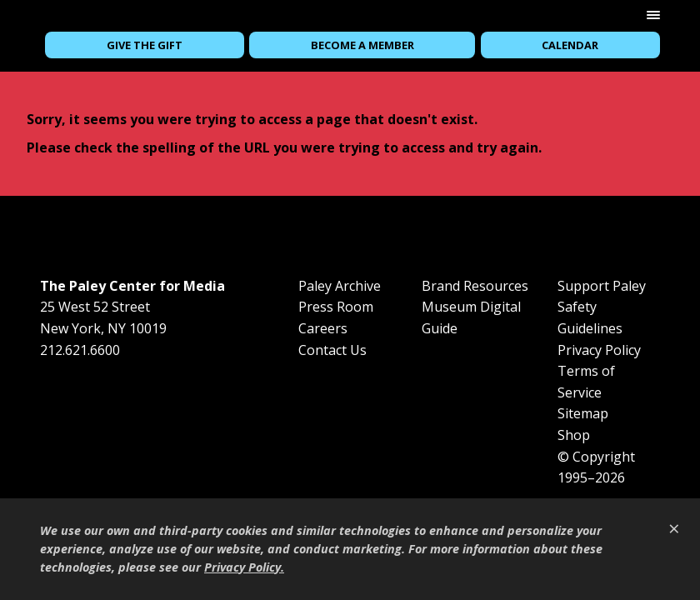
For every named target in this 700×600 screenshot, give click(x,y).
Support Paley (602, 286)
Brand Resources (475, 286)
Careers (323, 328)
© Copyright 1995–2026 (596, 467)
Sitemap (583, 413)
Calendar (570, 45)
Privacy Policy (599, 350)
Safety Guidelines (590, 317)
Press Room (336, 307)
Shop (574, 435)
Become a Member (362, 45)
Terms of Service (586, 382)
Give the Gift (145, 45)
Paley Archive (340, 286)
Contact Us (332, 350)
